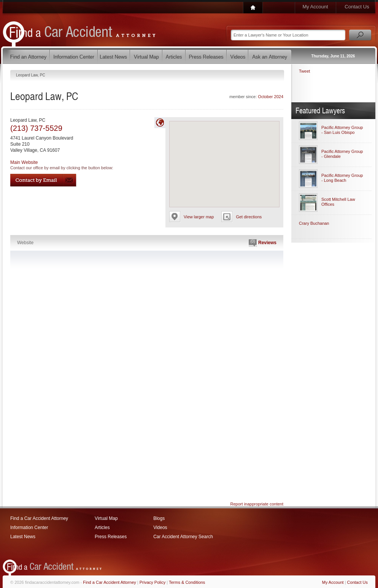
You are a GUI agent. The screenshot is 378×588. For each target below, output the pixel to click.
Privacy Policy (152, 582)
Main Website (24, 162)
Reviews (263, 243)
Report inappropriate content (257, 504)
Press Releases (111, 537)
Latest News (23, 537)
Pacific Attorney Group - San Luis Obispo (342, 130)
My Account (315, 7)
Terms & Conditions (187, 582)
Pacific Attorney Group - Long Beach (342, 178)
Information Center (29, 528)
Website (25, 243)
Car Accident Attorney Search (183, 537)
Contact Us (357, 7)
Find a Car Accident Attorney (39, 518)
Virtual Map (106, 518)
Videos (160, 528)
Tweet (304, 71)
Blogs (159, 518)
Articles (102, 528)
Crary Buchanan (314, 223)
